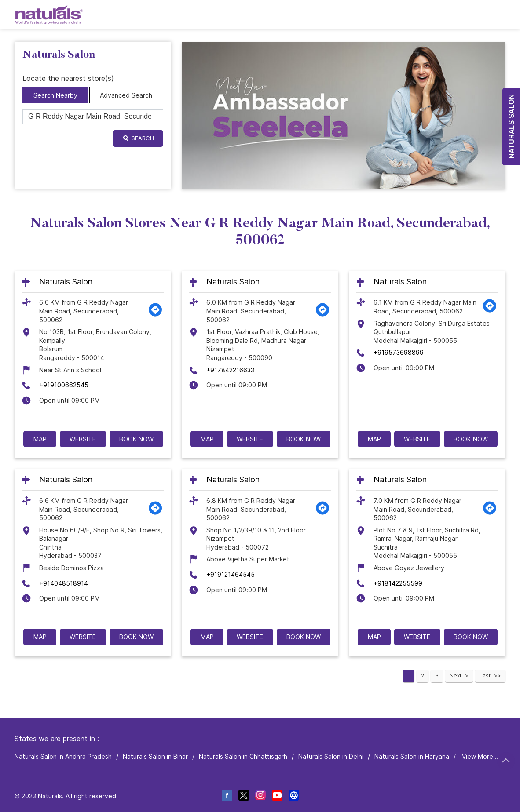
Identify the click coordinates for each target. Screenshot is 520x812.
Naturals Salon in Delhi (331, 756)
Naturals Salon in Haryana (412, 756)
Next (456, 675)
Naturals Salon (66, 282)
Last (485, 675)
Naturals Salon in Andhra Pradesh (63, 756)
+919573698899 (399, 352)
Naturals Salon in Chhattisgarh (243, 756)
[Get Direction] (155, 315)
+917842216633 (230, 370)
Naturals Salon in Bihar (155, 756)
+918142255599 (398, 583)
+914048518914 (64, 583)
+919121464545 (231, 574)
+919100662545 (64, 385)
